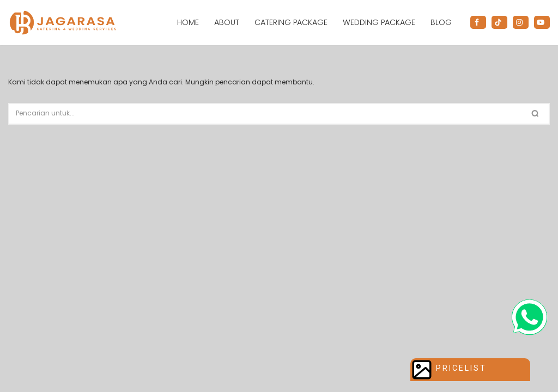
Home (188, 22)
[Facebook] (478, 22)
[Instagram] (521, 22)
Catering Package (291, 22)
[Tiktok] (499, 22)
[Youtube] (542, 22)
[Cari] (266, 114)
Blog (441, 22)
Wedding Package (379, 22)
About (227, 22)
